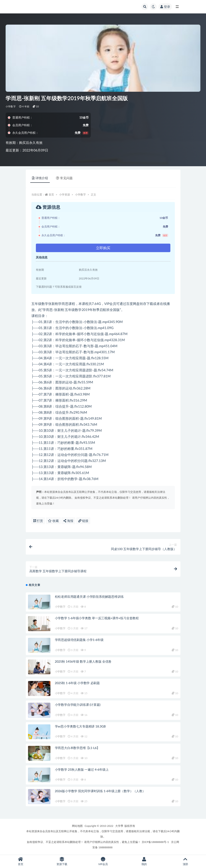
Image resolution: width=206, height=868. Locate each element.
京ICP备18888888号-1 (155, 842)
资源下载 (62, 861)
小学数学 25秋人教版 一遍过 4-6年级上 (82, 769)
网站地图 (77, 826)
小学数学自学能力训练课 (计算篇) (78, 705)
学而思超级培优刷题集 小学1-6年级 (79, 640)
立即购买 (103, 248)
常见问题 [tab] (64, 178)
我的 (144, 861)
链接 (83, 521)
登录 (165, 7)
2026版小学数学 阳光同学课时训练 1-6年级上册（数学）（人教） (100, 791)
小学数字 (11, 106)
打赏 (38, 521)
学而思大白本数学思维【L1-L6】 (77, 748)
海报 (68, 521)
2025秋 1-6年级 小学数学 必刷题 (77, 683)
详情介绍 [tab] (40, 178)
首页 (51, 195)
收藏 (53, 521)
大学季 (119, 826)
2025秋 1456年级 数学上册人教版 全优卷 (83, 661)
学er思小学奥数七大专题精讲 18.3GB (80, 726)
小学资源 (65, 195)
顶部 (185, 861)
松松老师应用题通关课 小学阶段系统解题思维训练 (89, 597)
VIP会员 (103, 861)
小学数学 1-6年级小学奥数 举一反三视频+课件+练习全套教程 (97, 618)
